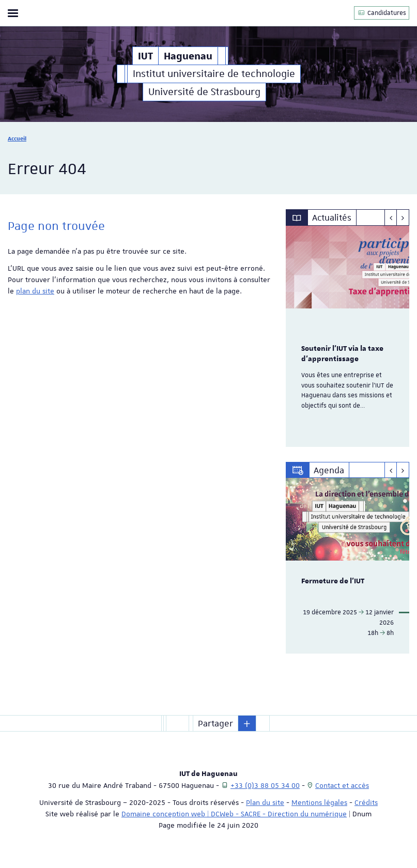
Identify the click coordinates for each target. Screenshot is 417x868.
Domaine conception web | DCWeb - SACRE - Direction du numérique (234, 814)
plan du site (35, 291)
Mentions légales (319, 802)
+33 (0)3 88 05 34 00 (265, 785)
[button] (247, 723)
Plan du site (265, 802)
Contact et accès (342, 785)
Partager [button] (215, 723)
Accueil (17, 138)
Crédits (366, 802)
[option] (347, 336)
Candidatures (382, 13)
